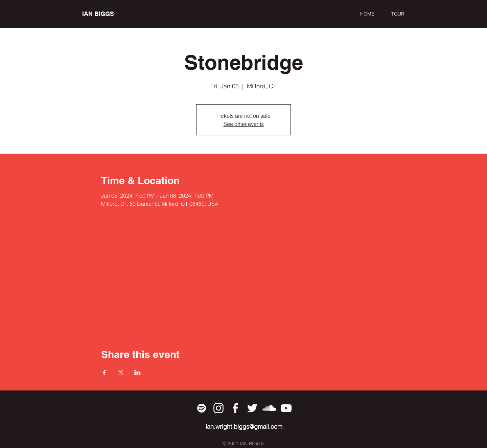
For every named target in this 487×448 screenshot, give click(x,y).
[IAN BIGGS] (113, 14)
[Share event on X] (121, 373)
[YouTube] (286, 408)
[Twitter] (252, 408)
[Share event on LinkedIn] (137, 373)
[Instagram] (218, 408)
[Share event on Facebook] (104, 373)
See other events (244, 124)
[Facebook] (235, 408)
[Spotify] (202, 408)
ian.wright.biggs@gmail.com (244, 427)
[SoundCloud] (269, 408)
